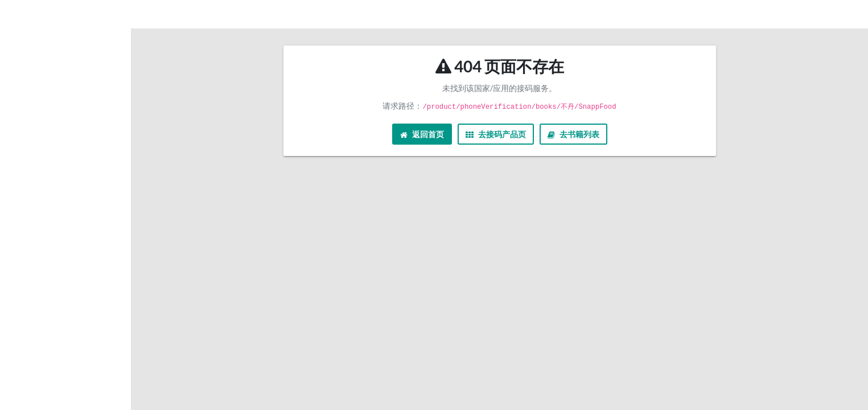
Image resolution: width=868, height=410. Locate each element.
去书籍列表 (573, 134)
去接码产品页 (496, 134)
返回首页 (422, 134)
